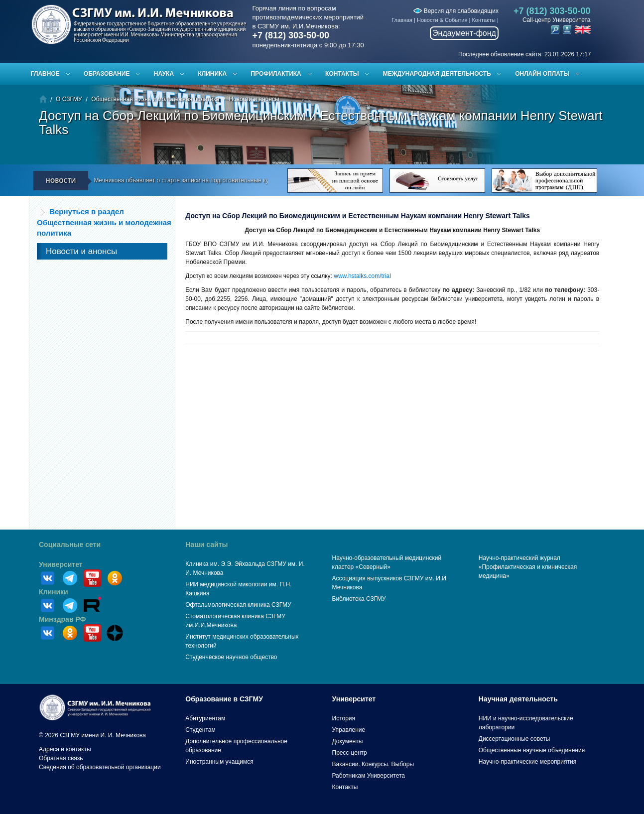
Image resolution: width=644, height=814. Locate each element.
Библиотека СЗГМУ (359, 599)
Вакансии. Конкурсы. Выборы (373, 764)
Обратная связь (61, 758)
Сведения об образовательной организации (100, 767)
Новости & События (442, 20)
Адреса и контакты (65, 749)
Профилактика (276, 74)
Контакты (484, 20)
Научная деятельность (518, 699)
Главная (402, 20)
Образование (107, 74)
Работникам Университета (369, 776)
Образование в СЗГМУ (224, 699)
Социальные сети (70, 544)
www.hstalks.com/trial (363, 276)
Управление (349, 730)
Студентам (200, 730)
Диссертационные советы (515, 739)
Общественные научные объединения (532, 750)
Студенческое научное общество (231, 657)
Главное (45, 74)
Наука (164, 74)
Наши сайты (206, 544)
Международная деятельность (437, 74)
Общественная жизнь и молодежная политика (155, 99)
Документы (348, 741)
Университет (61, 564)
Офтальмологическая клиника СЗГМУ (238, 605)
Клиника (212, 74)
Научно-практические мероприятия (527, 762)
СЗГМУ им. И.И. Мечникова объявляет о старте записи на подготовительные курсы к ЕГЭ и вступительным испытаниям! (222, 180)
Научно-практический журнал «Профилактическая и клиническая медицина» (528, 567)
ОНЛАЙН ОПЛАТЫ (542, 74)
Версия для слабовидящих (456, 11)
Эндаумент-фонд (464, 33)
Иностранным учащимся (219, 762)
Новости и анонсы (254, 99)
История (344, 718)
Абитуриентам (205, 718)
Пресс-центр (350, 753)
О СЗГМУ (69, 99)
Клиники (54, 592)
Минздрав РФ (63, 619)
